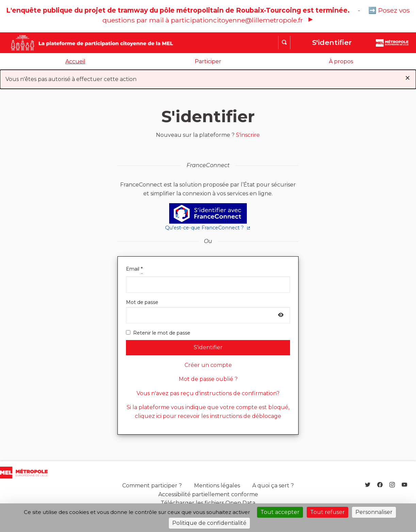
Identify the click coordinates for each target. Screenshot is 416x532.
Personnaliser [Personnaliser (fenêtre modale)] (374, 512)
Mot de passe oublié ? (208, 379)
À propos (341, 61)
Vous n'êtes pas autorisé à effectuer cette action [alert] (208, 78)
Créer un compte (208, 365)
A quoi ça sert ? (273, 486)
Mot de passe (208, 311)
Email (208, 279)
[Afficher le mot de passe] (281, 315)
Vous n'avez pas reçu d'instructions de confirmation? (208, 393)
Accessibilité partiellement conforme (208, 494)
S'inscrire (248, 135)
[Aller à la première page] (78, 43)
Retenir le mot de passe (158, 333)
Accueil (75, 61)
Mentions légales (217, 486)
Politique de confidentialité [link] (209, 523)
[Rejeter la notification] (407, 78)
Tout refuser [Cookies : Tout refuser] (327, 512)
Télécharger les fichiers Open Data (208, 503)
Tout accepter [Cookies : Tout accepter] (280, 512)
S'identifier (332, 42)
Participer (208, 61)
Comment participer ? (152, 486)
